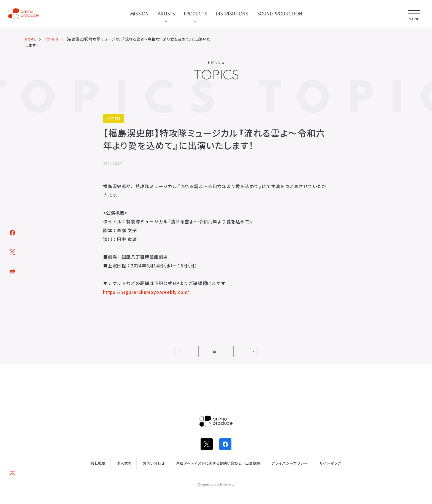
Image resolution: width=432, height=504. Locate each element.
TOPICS (51, 39)
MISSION (139, 14)
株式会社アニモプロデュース (216, 421)
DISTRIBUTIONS (232, 14)
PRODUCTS (195, 14)
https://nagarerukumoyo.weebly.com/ (146, 292)
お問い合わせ (154, 463)
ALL (216, 352)
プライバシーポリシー (290, 463)
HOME (30, 39)
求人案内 (124, 463)
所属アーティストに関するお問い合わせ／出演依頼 (218, 463)
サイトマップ (330, 463)
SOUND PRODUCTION (280, 14)
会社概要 (98, 463)
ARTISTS (166, 14)
